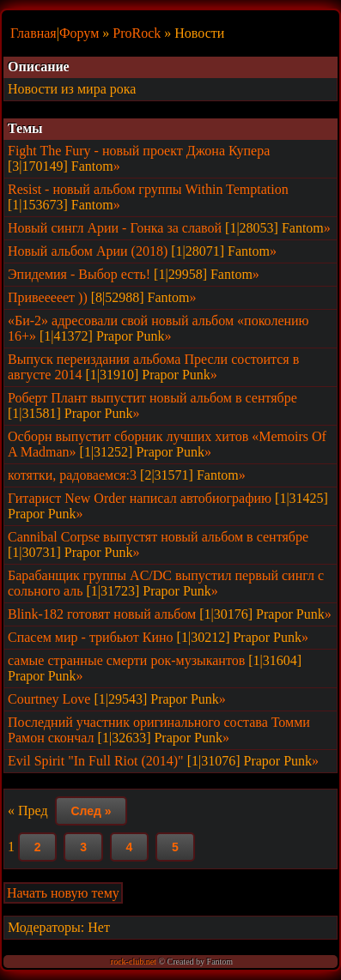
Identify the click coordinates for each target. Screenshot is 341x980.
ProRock (137, 33)
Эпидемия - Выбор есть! (79, 274)
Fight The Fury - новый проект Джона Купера (139, 151)
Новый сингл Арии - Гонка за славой (115, 228)
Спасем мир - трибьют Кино (91, 637)
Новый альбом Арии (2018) (88, 251)
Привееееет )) (48, 297)
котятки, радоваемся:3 (72, 475)
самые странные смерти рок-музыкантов (126, 660)
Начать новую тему (63, 893)
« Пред (28, 811)
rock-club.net (134, 962)
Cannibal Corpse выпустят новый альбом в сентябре (158, 537)
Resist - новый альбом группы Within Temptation (148, 189)
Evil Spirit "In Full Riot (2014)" (96, 761)
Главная (33, 33)
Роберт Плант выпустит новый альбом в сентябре (152, 398)
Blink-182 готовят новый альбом (102, 614)
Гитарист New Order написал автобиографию (140, 498)
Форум (79, 33)
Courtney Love (49, 699)
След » (91, 811)
